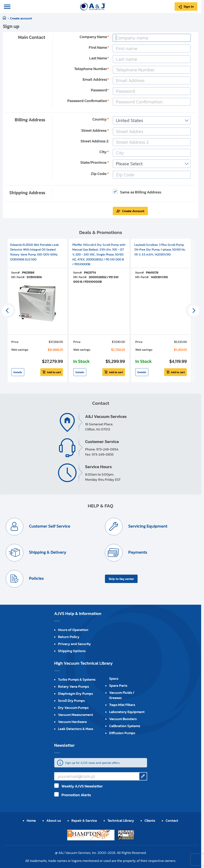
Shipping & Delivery (47, 552)
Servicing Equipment (147, 526)
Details (18, 372)
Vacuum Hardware (72, 722)
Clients (150, 820)
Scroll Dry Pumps (71, 701)
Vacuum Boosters (123, 719)
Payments (137, 552)
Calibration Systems (125, 726)
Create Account (133, 211)
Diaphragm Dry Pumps (75, 694)
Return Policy (69, 637)
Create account (21, 18)
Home (31, 820)
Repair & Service (84, 820)
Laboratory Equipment (127, 712)
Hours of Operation (73, 630)
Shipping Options (72, 651)
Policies (36, 578)
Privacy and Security (74, 644)
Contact (172, 820)
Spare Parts (118, 686)
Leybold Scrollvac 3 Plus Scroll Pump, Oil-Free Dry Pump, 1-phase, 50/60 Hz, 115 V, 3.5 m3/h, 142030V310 (160, 250)
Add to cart (54, 372)
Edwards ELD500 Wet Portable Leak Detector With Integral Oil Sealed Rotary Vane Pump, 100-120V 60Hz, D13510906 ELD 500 (35, 252)
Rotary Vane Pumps (73, 686)
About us (54, 820)
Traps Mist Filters (122, 705)
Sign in (189, 6)
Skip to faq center (121, 579)
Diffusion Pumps (122, 733)
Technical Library (121, 820)
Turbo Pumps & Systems (77, 679)
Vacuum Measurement (76, 715)
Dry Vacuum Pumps (73, 708)
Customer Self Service (49, 526)
